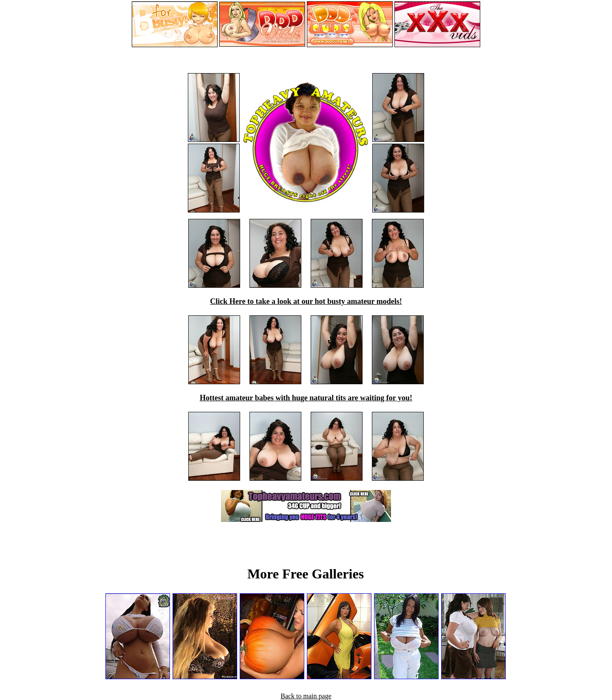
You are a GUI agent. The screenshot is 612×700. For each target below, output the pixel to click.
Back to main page (306, 696)
